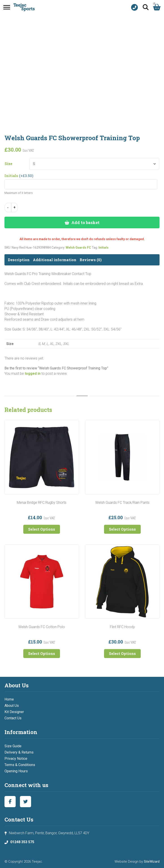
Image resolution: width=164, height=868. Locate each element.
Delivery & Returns (19, 752)
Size (9, 164)
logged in (33, 374)
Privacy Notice (16, 759)
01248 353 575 (22, 842)
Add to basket (85, 222)
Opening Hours (16, 771)
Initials (103, 248)
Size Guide (13, 746)
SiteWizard (152, 862)
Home (9, 699)
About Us (12, 706)
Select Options (42, 529)
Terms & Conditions (20, 765)
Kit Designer (14, 712)
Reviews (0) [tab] (91, 260)
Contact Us (13, 718)
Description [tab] (19, 260)
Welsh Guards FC (78, 248)
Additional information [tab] (55, 260)
